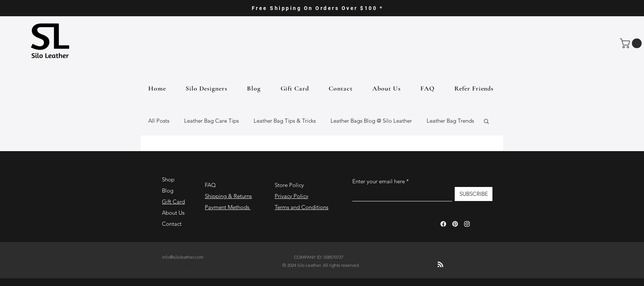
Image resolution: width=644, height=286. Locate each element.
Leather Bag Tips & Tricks (285, 121)
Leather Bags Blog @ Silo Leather (371, 121)
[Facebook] (443, 224)
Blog (168, 190)
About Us (173, 213)
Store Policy (289, 185)
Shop (168, 179)
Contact (172, 224)
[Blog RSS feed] (440, 265)
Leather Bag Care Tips (211, 121)
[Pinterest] (455, 224)
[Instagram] (467, 224)
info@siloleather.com (183, 257)
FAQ (210, 185)
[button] (632, 43)
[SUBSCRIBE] (474, 194)
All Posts (159, 121)
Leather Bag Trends (450, 121)
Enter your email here (379, 181)
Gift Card (173, 202)
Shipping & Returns (228, 196)
